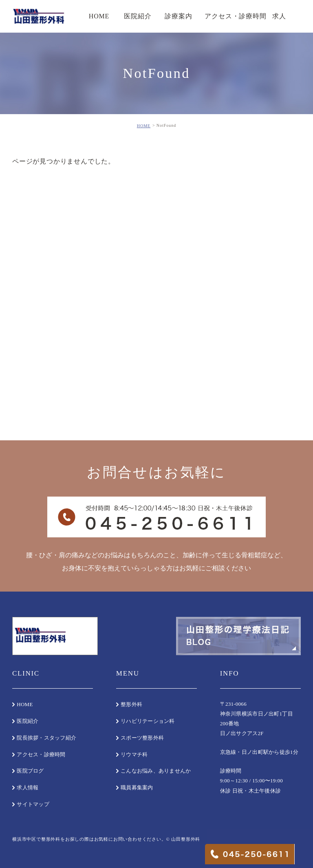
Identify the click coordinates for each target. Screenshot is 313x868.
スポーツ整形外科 (142, 738)
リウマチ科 (134, 754)
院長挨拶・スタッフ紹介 (46, 738)
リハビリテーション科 (148, 721)
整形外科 (131, 704)
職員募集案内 (137, 787)
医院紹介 (28, 721)
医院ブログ (30, 771)
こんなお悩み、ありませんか (156, 771)
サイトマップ (33, 804)
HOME (144, 126)
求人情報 (28, 787)
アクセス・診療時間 (41, 754)
